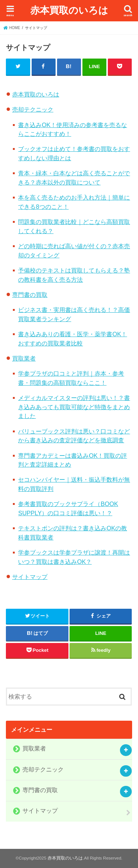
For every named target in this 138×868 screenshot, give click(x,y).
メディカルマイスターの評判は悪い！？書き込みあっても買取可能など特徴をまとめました (74, 407)
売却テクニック (33, 109)
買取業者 (24, 358)
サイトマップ (30, 577)
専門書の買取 (30, 295)
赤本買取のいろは (69, 10)
